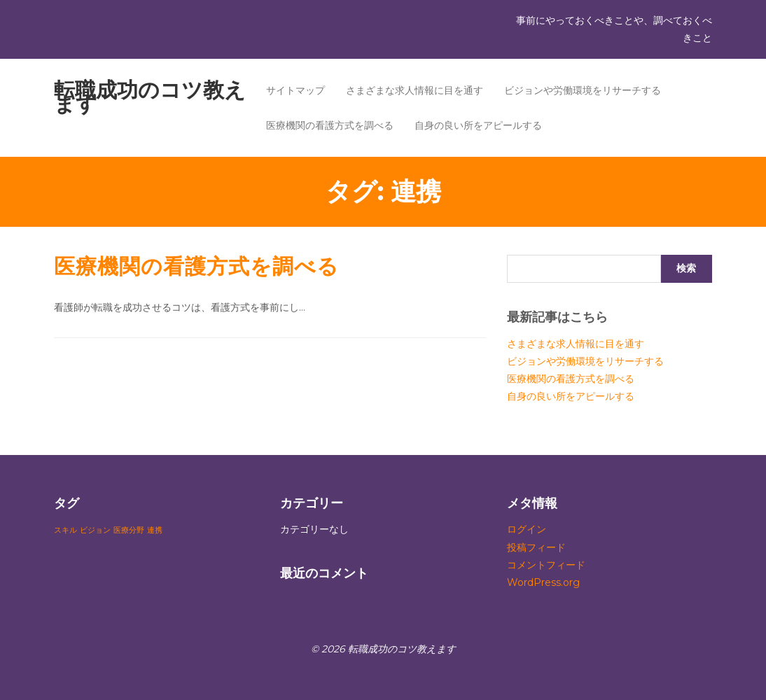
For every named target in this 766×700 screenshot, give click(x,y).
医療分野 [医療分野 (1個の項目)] (129, 530)
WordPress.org (543, 582)
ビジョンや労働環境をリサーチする (583, 90)
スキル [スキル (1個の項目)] (65, 530)
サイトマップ (295, 90)
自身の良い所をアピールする (478, 125)
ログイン (527, 529)
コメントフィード (546, 565)
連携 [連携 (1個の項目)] (155, 530)
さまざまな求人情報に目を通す (415, 90)
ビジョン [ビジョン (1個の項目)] (95, 530)
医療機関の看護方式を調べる (330, 125)
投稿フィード (536, 547)
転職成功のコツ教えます (150, 97)
